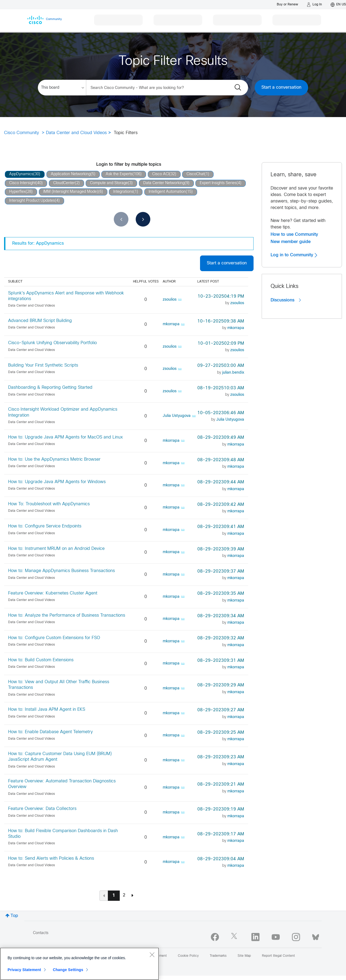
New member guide (291, 242)
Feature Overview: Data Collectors (42, 809)
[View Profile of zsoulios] (170, 300)
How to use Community (294, 234)
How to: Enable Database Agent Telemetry (50, 732)
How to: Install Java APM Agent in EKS (47, 710)
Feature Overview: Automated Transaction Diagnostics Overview (62, 784)
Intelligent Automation (167, 192)
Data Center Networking (164, 183)
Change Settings (68, 970)
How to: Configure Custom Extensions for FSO (54, 638)
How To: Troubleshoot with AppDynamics (49, 504)
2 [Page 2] (124, 895)
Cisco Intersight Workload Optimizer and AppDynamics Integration (63, 412)
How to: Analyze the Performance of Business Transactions (67, 615)
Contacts (41, 933)
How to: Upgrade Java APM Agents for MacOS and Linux (65, 437)
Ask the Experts (119, 174)
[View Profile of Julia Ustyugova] (177, 416)
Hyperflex (17, 192)
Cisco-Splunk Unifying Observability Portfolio (52, 343)
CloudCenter (64, 183)
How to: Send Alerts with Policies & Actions (51, 858)
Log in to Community (294, 255)
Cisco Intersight (22, 183)
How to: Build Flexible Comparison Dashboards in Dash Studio (63, 834)
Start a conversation (281, 87)
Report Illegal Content (278, 956)
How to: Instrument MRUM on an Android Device (56, 549)
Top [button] (14, 916)
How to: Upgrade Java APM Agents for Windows (57, 482)
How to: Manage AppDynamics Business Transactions (61, 571)
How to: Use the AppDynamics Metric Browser (54, 459)
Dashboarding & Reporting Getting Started (50, 388)
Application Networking (71, 174)
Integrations (123, 192)
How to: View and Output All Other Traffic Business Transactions (59, 685)
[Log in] (314, 5)
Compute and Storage (109, 183)
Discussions (286, 300)
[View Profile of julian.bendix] (233, 373)
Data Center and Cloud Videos (76, 133)
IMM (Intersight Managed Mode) (71, 192)
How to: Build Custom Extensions (41, 660)
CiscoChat (195, 174)
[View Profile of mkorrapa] (171, 324)
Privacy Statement (24, 970)
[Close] (152, 955)
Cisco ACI (161, 174)
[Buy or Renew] (287, 4)
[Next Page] (132, 895)
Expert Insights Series (218, 183)
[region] (79, 964)
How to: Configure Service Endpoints (45, 526)
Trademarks (218, 956)
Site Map (244, 956)
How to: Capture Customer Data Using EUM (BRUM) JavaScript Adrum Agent (60, 757)
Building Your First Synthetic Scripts (43, 365)
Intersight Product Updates (32, 201)
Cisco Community (21, 133)
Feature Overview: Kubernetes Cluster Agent (53, 593)
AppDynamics (21, 174)
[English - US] (338, 5)
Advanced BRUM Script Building (40, 321)
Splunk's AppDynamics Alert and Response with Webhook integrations (66, 296)
